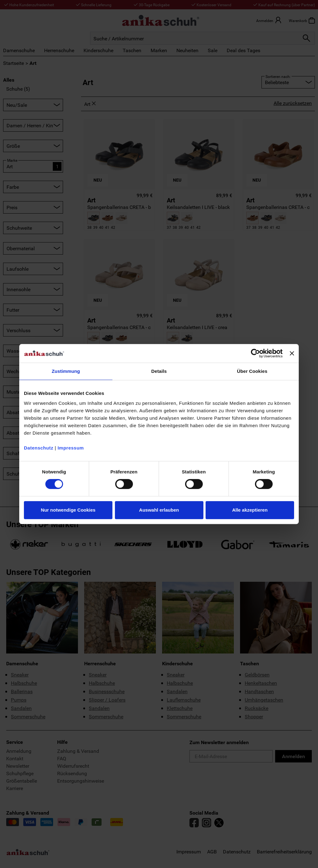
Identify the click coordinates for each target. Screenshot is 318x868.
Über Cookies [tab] (252, 371)
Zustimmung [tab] (66, 371)
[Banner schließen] (292, 353)
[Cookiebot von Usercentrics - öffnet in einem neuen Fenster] (255, 353)
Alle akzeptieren (250, 510)
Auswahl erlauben (159, 510)
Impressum (71, 448)
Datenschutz (39, 448)
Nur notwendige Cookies (68, 510)
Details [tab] (159, 371)
